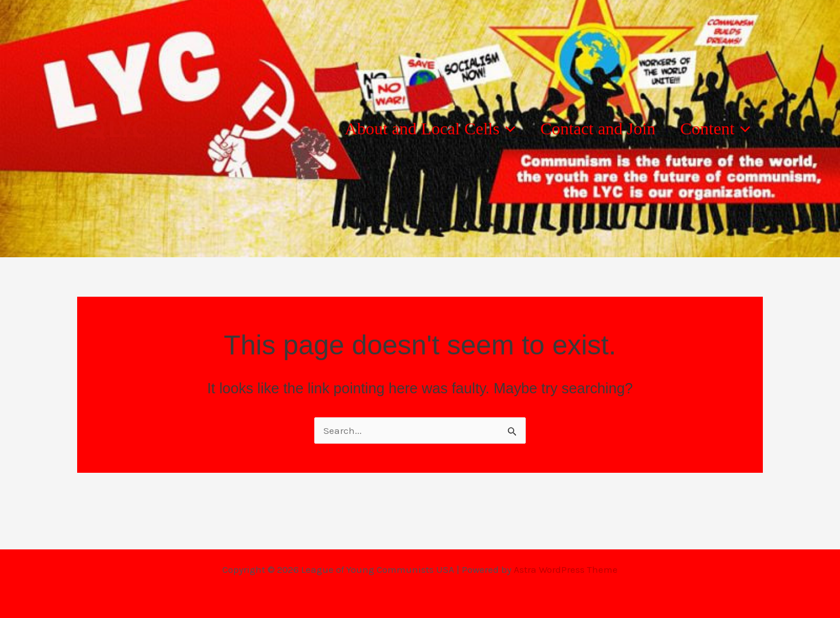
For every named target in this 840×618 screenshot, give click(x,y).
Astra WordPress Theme (566, 569)
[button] (483, 129)
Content (711, 129)
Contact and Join (583, 128)
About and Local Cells (407, 129)
